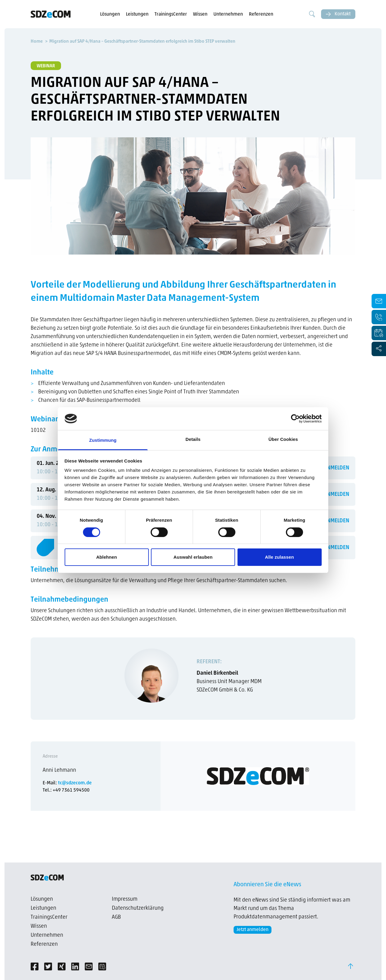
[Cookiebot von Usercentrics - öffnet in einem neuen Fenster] (295, 419)
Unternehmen (228, 14)
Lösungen (110, 14)
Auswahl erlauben (193, 557)
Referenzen (261, 14)
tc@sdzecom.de (75, 783)
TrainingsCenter (171, 14)
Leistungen (137, 14)
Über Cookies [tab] (283, 439)
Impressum (125, 899)
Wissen (200, 14)
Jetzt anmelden (253, 930)
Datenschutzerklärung (138, 908)
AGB (116, 917)
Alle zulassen (279, 557)
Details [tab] (193, 439)
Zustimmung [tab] (103, 440)
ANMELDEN (336, 468)
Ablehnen (107, 557)
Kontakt (338, 14)
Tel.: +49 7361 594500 (66, 790)
